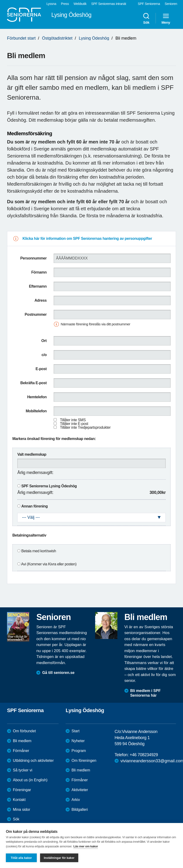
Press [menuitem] (65, 4)
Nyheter (78, 741)
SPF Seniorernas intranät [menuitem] (109, 4)
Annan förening (35, 506)
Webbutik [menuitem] (80, 4)
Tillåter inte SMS (73, 420)
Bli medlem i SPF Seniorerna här (146, 693)
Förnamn (39, 272)
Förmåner (21, 751)
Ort (44, 341)
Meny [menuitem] (166, 18)
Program (79, 751)
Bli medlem (22, 741)
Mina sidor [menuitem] (22, 810)
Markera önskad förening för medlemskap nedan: (54, 439)
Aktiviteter (80, 790)
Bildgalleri (80, 810)
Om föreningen (84, 761)
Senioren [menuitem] (171, 4)
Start (75, 731)
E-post (41, 369)
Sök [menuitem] (146, 18)
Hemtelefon (37, 397)
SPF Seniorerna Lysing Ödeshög (49, 486)
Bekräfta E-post (34, 383)
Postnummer (36, 314)
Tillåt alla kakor (21, 858)
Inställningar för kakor (59, 858)
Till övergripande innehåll (0, 0)
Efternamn (38, 286)
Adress (41, 300)
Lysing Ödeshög (94, 38)
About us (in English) (30, 780)
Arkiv (76, 800)
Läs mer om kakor (86, 846)
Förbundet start (21, 38)
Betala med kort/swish (39, 551)
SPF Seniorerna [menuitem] (149, 4)
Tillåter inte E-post (74, 424)
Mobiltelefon (36, 411)
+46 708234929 (144, 755)
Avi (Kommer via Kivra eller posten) (49, 564)
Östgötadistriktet (57, 38)
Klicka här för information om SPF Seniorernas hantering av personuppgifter (87, 239)
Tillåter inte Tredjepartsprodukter (85, 427)
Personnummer (33, 258)
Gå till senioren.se (58, 673)
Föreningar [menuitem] (22, 790)
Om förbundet (24, 731)
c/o (44, 355)
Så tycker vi (23, 770)
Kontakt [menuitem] (19, 800)
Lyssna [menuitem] (51, 4)
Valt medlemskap (32, 454)
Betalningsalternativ (29, 535)
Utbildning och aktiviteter (33, 761)
